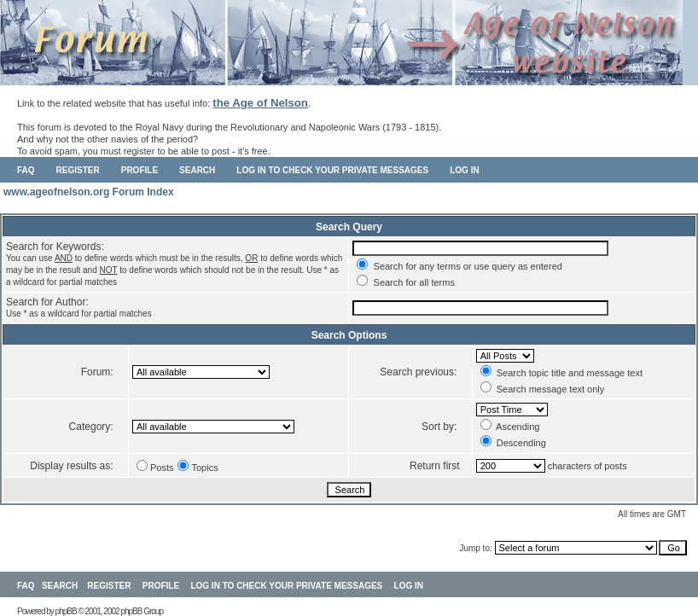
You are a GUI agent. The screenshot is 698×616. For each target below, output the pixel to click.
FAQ (26, 170)
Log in (464, 170)
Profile (140, 170)
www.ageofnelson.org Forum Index (89, 192)
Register (78, 170)
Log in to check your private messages (332, 170)
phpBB (66, 611)
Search (197, 170)
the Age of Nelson (260, 103)
